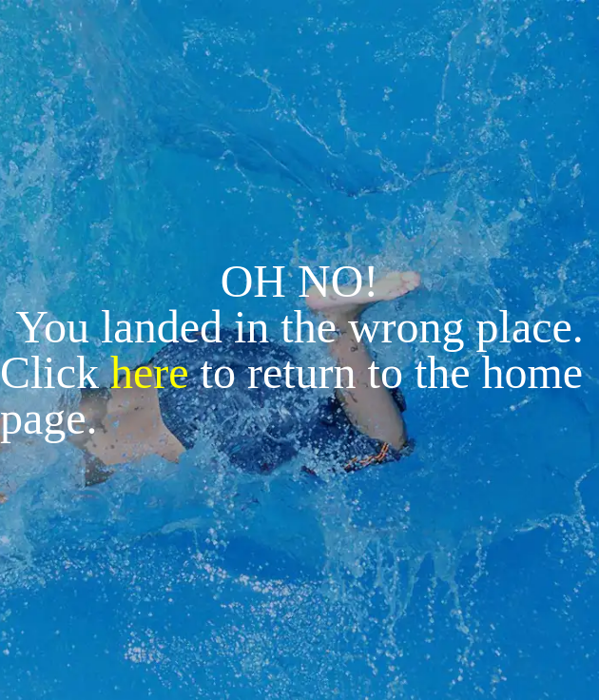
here (150, 372)
